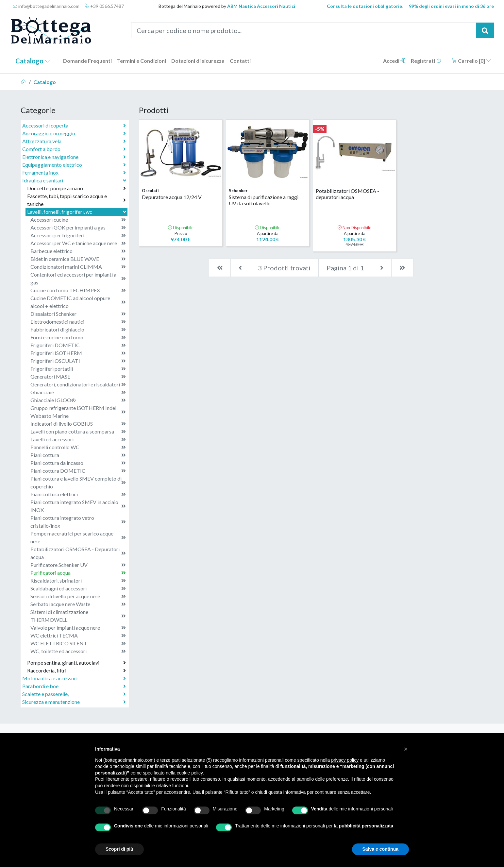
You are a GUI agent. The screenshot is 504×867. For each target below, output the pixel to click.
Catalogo (33, 61)
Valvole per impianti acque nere (78, 628)
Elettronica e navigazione (74, 157)
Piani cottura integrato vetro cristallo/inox (78, 522)
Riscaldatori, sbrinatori (78, 581)
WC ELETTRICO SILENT (78, 643)
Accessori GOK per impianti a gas (78, 228)
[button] (406, 749)
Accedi (394, 61)
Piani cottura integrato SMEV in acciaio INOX (78, 506)
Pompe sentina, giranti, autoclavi (76, 663)
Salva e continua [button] (380, 849)
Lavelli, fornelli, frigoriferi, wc (77, 212)
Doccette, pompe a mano (76, 188)
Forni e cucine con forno (78, 337)
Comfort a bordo (74, 149)
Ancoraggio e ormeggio (74, 133)
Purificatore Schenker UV (78, 565)
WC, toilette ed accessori (78, 651)
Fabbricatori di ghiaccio (78, 330)
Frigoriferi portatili (78, 369)
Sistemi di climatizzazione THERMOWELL (78, 616)
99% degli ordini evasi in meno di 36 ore (451, 6)
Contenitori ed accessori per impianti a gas (78, 278)
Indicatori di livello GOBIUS (78, 424)
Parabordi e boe (74, 686)
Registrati (426, 61)
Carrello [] (471, 61)
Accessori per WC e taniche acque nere (78, 243)
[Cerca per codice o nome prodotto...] (304, 30)
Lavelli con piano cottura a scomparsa (78, 432)
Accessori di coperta (74, 126)
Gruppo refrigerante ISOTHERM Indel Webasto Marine (78, 412)
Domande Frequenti (87, 61)
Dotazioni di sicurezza (198, 61)
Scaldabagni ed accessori (78, 588)
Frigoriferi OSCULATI (78, 361)
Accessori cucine (78, 220)
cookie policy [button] (190, 773)
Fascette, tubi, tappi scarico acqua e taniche (76, 200)
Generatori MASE (78, 377)
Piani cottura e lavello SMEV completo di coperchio (78, 482)
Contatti (240, 61)
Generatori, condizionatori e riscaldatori (78, 384)
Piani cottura (78, 455)
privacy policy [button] (345, 760)
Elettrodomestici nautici (78, 322)
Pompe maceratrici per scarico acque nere (78, 537)
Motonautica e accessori (74, 678)
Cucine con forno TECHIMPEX (78, 290)
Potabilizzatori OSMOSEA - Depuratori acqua (78, 553)
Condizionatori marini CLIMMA (78, 267)
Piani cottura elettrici (78, 494)
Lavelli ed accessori (78, 439)
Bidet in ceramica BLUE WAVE (78, 259)
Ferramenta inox (74, 173)
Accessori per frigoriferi (78, 235)
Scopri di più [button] (119, 849)
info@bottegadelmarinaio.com (46, 6)
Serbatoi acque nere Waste (78, 604)
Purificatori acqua (78, 573)
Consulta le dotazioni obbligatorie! (365, 6)
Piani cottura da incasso (78, 463)
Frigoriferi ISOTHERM (78, 353)
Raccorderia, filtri (76, 671)
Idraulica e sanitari (75, 180)
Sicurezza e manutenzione (74, 702)
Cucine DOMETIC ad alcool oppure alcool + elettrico (78, 302)
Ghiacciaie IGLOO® (78, 400)
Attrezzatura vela (74, 141)
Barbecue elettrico (78, 251)
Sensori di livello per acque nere (78, 596)
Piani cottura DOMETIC (78, 471)
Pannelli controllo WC (78, 447)
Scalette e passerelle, (74, 694)
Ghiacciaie (78, 392)
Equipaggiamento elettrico (74, 165)
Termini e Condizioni (142, 61)
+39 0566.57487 (104, 6)
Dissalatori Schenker (78, 314)
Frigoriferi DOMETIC (78, 345)
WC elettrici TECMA (78, 636)
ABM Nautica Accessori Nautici (261, 6)
